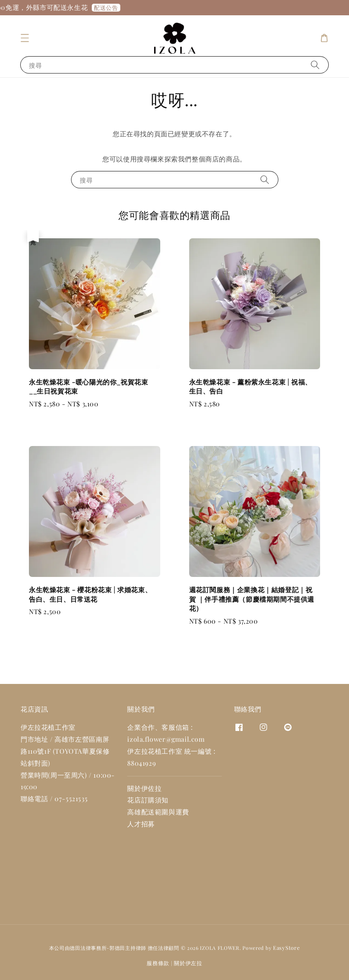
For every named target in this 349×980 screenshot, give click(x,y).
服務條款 (158, 963)
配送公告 (112, 8)
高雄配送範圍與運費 (158, 812)
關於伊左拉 (188, 963)
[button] (25, 38)
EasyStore (286, 948)
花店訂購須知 (148, 800)
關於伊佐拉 (144, 788)
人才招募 (141, 824)
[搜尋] (315, 65)
